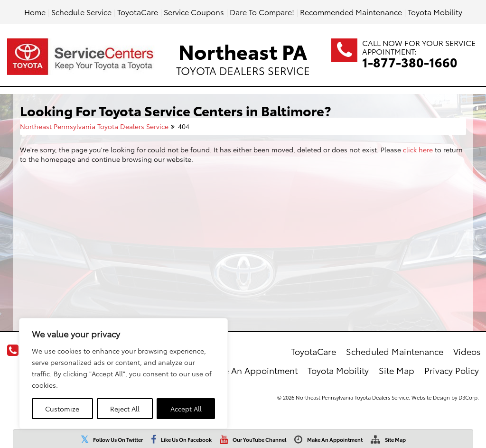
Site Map (395, 439)
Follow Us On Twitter (118, 439)
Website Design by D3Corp (444, 397)
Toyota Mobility (435, 12)
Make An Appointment (335, 439)
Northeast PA (243, 57)
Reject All (125, 409)
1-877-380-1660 (410, 62)
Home (35, 12)
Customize (62, 409)
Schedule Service (81, 12)
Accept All (186, 409)
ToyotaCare (138, 12)
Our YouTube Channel (259, 439)
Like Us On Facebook (186, 439)
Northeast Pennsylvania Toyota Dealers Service (94, 126)
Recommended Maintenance (351, 12)
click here (418, 149)
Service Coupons (194, 12)
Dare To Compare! (262, 12)
